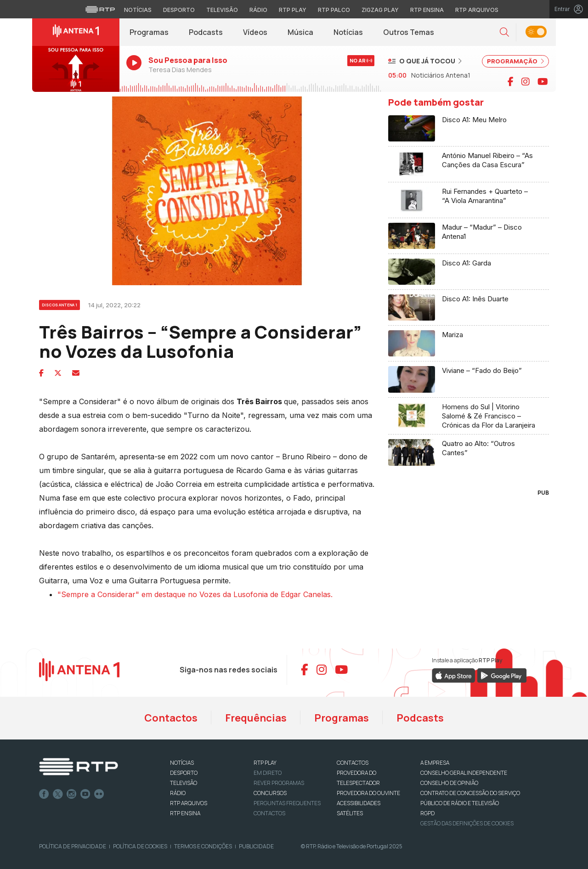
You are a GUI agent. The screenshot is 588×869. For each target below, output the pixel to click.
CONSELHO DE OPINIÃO (449, 783)
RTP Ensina (185, 813)
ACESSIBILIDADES (359, 803)
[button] (504, 32)
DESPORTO (184, 773)
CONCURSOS (270, 793)
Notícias (348, 32)
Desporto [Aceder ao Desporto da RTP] (179, 10)
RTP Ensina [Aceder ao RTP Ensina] (427, 10)
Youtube (85, 794)
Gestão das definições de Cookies (467, 823)
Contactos (171, 718)
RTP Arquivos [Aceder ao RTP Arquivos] (477, 10)
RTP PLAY (265, 763)
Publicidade (256, 846)
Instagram (72, 794)
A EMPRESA (435, 763)
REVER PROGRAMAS (279, 783)
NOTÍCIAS (182, 763)
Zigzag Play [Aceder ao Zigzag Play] (380, 10)
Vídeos (255, 32)
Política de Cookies (140, 846)
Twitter (58, 794)
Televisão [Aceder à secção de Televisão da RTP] (222, 10)
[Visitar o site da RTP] (100, 9)
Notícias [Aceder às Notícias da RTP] (138, 10)
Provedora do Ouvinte (368, 793)
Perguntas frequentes (287, 803)
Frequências (256, 718)
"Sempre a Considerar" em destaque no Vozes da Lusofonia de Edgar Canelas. (195, 594)
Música (300, 32)
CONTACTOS (353, 763)
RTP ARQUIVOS (189, 803)
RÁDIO (178, 793)
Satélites (350, 813)
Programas (149, 32)
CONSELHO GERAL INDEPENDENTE (464, 773)
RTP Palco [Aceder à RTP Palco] (334, 10)
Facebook (44, 794)
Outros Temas (409, 32)
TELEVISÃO (184, 783)
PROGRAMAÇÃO (515, 61)
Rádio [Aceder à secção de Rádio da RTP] (258, 10)
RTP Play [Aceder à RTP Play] (293, 10)
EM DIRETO (268, 773)
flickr (99, 794)
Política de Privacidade (73, 846)
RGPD (427, 813)
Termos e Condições (203, 846)
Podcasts (206, 32)
